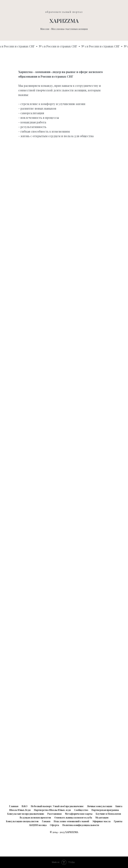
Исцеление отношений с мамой (71, 821)
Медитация (102, 818)
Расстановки (54, 814)
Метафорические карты (79, 814)
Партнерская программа (105, 810)
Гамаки (46, 821)
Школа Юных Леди (20, 810)
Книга (119, 806)
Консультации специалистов (22, 821)
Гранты (118, 821)
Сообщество (81, 810)
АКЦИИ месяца (38, 825)
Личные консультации (100, 806)
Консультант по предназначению (26, 814)
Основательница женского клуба (73, 818)
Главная (14, 806)
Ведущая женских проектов (35, 818)
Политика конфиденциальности (81, 825)
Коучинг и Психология (108, 814)
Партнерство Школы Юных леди (52, 810)
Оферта (54, 825)
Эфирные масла (101, 821)
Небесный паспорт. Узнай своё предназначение (57, 806)
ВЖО (25, 806)
